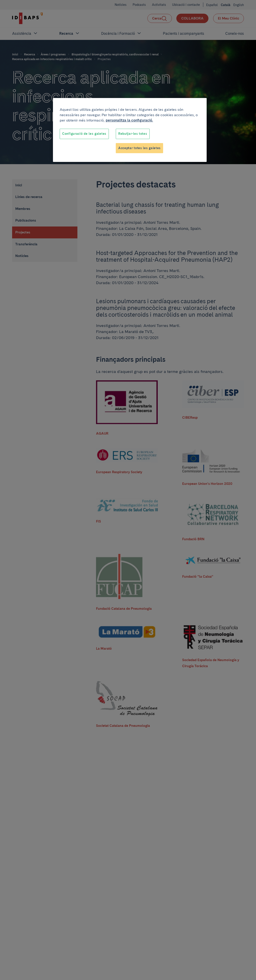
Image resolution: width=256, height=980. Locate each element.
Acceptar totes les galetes (139, 148)
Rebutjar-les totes (133, 134)
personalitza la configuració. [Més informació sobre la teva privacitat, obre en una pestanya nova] (129, 120)
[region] (130, 130)
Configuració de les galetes (84, 134)
